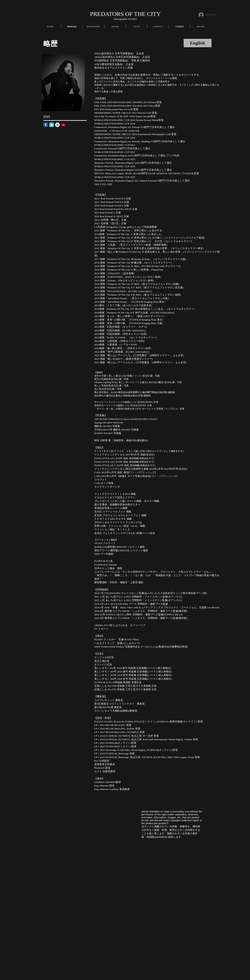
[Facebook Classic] (46, 125)
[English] (198, 43)
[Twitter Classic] (52, 125)
